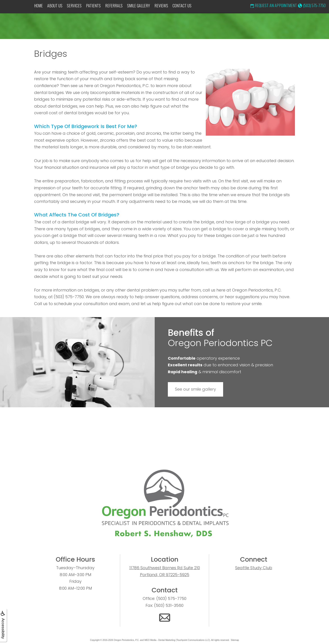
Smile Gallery (139, 6)
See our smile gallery (195, 389)
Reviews (161, 6)
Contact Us (182, 6)
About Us (55, 6)
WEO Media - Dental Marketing (160, 640)
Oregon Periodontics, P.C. (126, 640)
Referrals (114, 6)
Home (38, 6)
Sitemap (235, 640)
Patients (93, 6)
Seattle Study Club (254, 568)
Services (74, 6)
